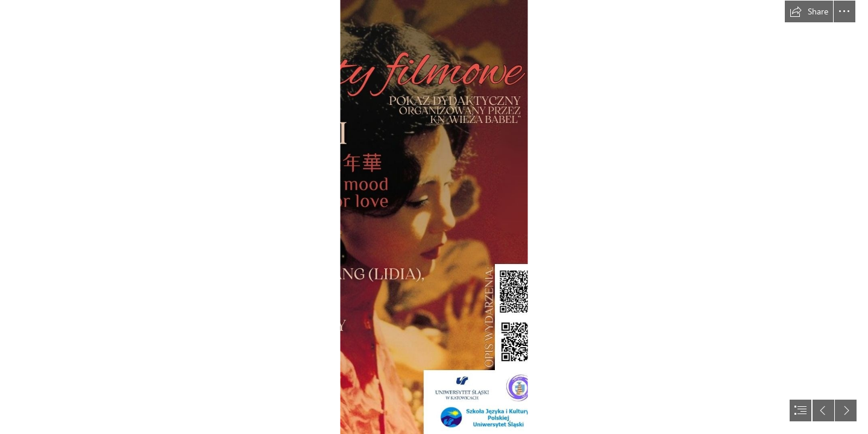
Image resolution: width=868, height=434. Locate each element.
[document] (434, 217)
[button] (809, 11)
